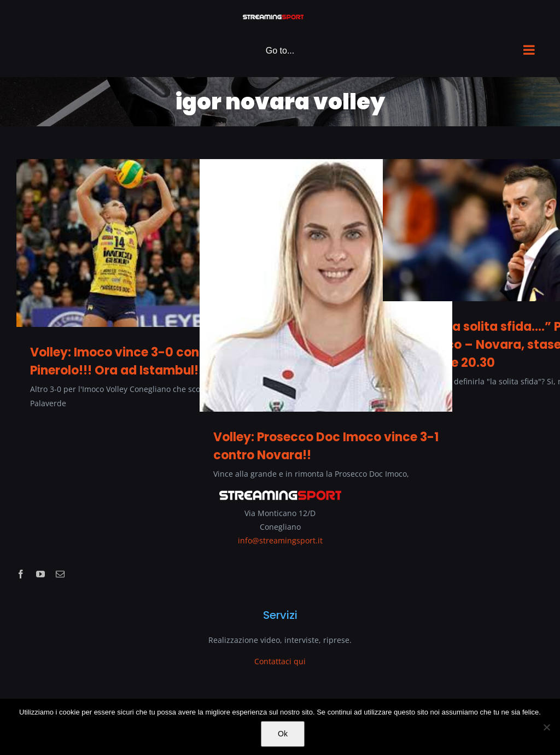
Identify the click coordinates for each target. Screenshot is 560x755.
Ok (283, 734)
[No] (546, 727)
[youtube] (40, 574)
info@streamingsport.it (280, 540)
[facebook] (21, 574)
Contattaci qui (280, 661)
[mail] (60, 574)
